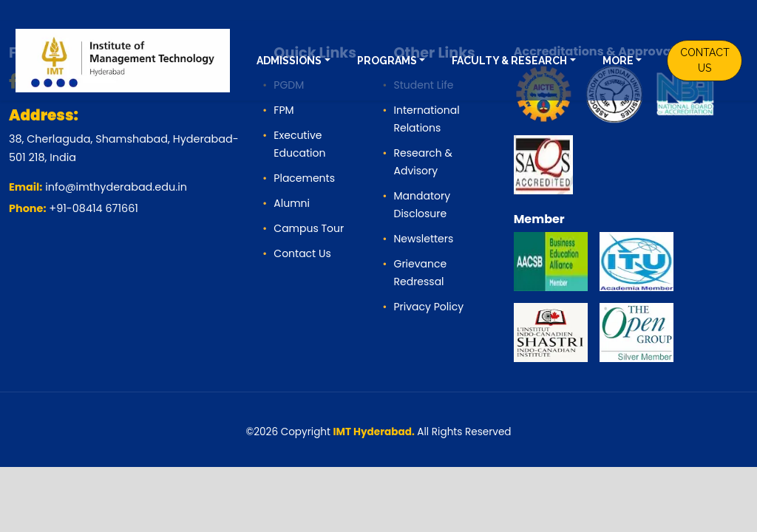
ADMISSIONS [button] (289, 61)
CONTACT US (705, 60)
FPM (284, 110)
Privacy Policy (428, 307)
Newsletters (423, 239)
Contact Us (302, 253)
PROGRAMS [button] (387, 61)
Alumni (292, 203)
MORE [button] (618, 61)
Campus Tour (309, 228)
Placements (304, 178)
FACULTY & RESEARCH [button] (509, 61)
